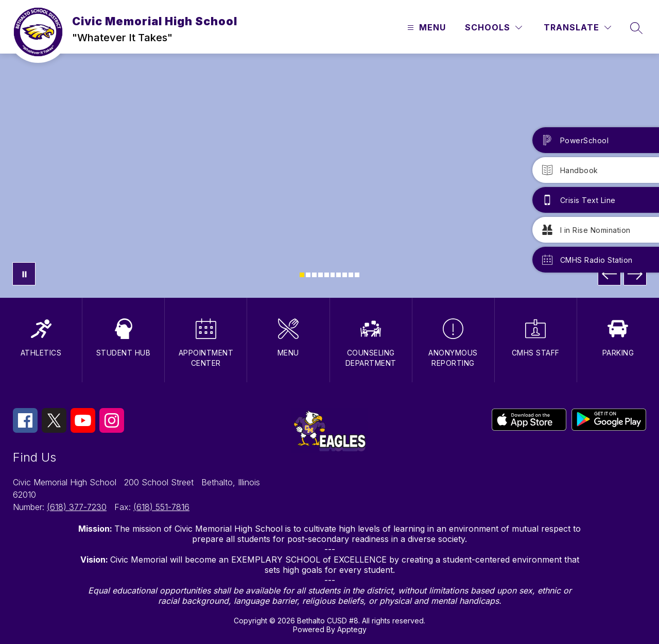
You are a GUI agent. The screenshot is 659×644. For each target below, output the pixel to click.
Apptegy (352, 629)
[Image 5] (327, 275)
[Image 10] (357, 275)
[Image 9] (351, 275)
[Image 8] (345, 275)
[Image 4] (320, 275)
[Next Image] (635, 274)
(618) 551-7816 (161, 507)
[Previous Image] (609, 274)
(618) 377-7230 (77, 507)
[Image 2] (308, 275)
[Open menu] (425, 28)
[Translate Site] (577, 28)
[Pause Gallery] (24, 274)
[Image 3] (314, 275)
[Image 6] (333, 275)
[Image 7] (339, 275)
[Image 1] (302, 275)
